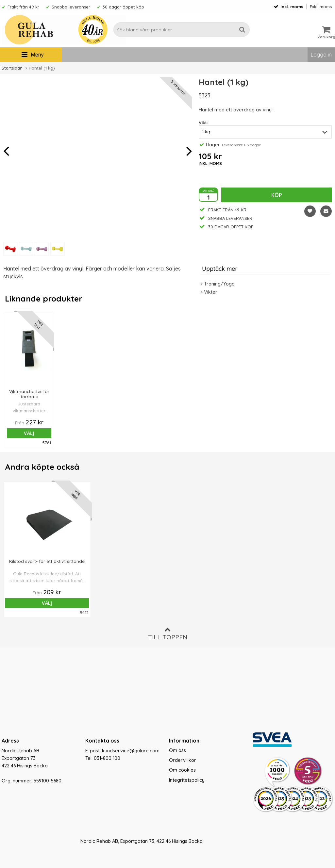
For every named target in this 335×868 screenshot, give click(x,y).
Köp (277, 195)
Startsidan (12, 68)
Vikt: (203, 123)
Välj (22, 433)
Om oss (177, 750)
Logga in (321, 55)
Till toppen (168, 634)
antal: (209, 190)
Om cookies (182, 770)
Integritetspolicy (187, 780)
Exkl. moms (321, 7)
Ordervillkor (183, 760)
